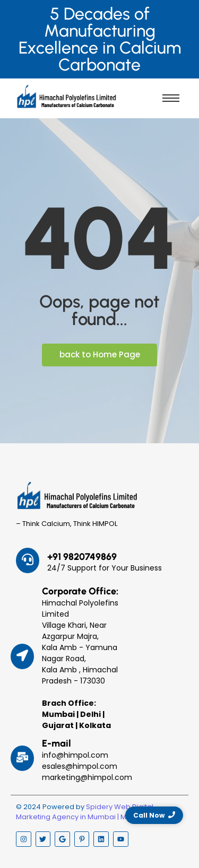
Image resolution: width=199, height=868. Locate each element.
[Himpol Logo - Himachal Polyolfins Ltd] (66, 97)
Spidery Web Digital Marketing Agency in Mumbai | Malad (85, 812)
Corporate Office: (80, 591)
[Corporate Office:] (22, 656)
